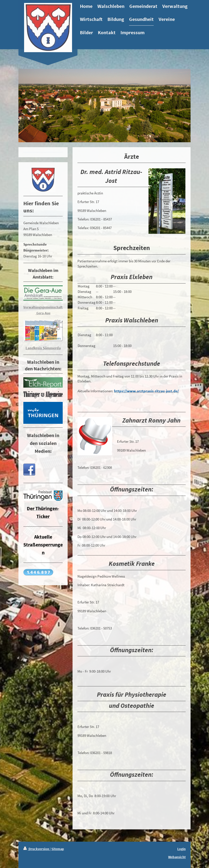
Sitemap (58, 849)
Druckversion (37, 849)
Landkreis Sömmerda (43, 348)
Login (181, 849)
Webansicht (177, 857)
